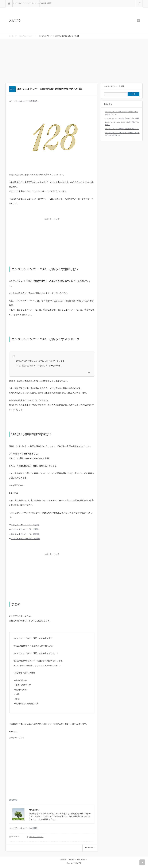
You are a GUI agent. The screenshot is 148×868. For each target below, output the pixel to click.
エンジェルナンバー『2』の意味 (25, 529)
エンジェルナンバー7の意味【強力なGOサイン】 (122, 129)
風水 (46, 3)
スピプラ (15, 20)
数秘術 (42, 3)
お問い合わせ (81, 860)
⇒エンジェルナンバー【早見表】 (24, 101)
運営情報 (63, 860)
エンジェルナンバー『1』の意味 (25, 525)
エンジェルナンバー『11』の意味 (25, 539)
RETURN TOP (90, 848)
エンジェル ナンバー (20, 3)
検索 (142, 1)
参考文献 (13, 800)
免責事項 (72, 860)
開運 (50, 3)
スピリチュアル (34, 3)
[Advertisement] (74, 59)
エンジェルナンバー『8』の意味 (25, 534)
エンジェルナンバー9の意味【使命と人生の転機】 (122, 118)
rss (138, 21)
